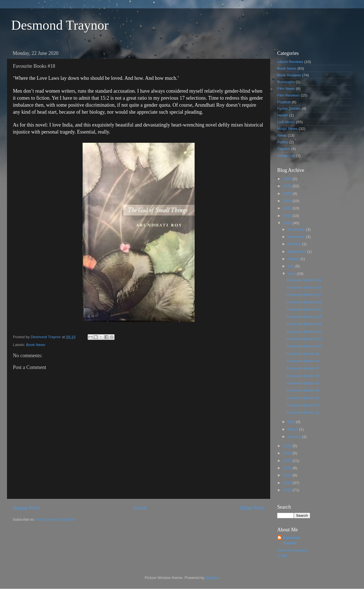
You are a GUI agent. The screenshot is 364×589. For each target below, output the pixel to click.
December (297, 229)
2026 (288, 179)
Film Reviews (288, 95)
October (295, 244)
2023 (288, 201)
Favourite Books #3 (303, 398)
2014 (288, 483)
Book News (36, 345)
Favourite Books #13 (304, 324)
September (297, 252)
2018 (288, 453)
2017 (288, 461)
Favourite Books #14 (304, 317)
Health (283, 115)
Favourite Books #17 (304, 295)
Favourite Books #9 (303, 354)
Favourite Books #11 (304, 339)
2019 (288, 446)
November (297, 237)
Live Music (286, 122)
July (291, 266)
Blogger (212, 578)
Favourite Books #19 (304, 280)
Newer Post (26, 508)
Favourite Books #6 (303, 376)
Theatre (284, 149)
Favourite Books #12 (304, 332)
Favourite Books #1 (303, 412)
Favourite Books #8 (303, 361)
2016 (288, 468)
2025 (288, 186)
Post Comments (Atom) (55, 519)
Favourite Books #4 (303, 390)
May (292, 422)
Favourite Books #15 (304, 309)
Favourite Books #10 (304, 346)
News (282, 135)
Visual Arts (286, 156)
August (294, 259)
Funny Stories (289, 108)
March (293, 429)
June (292, 274)
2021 (288, 216)
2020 (288, 223)
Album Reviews (290, 62)
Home (140, 508)
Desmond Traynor (60, 25)
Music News (287, 129)
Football (284, 102)
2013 (288, 490)
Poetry (283, 142)
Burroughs (286, 82)
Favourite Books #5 (303, 383)
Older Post (252, 508)
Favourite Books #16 (304, 302)
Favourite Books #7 (303, 368)
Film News (286, 89)
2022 (288, 208)
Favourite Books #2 (303, 405)
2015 (288, 475)
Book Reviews (289, 75)
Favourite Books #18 (304, 287)
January (295, 437)
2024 (288, 194)
